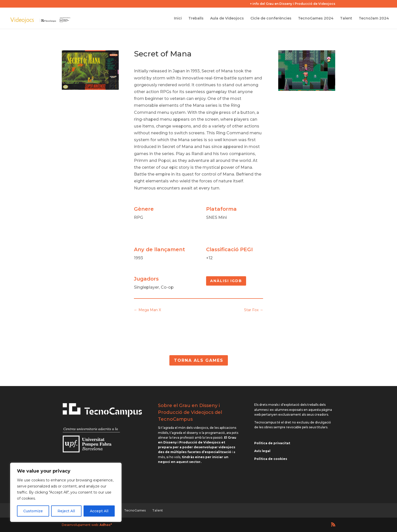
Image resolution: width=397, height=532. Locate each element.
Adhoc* (106, 525)
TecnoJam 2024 (374, 18)
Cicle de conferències (271, 18)
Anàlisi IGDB (226, 281)
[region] (66, 492)
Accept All (99, 511)
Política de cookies (271, 459)
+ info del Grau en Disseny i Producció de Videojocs (293, 4)
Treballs (196, 18)
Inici (178, 18)
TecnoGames (135, 510)
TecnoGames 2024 (316, 18)
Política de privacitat (272, 443)
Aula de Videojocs (227, 18)
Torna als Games (199, 360)
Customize (33, 511)
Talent (346, 18)
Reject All (66, 511)
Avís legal (262, 451)
